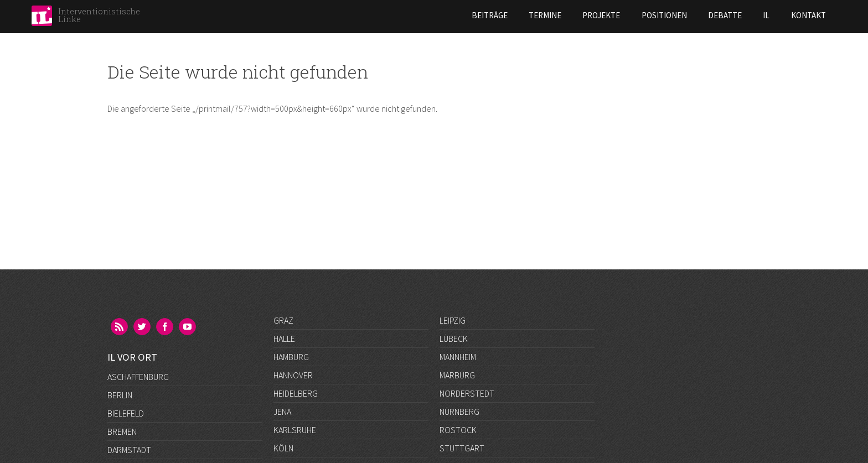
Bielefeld (126, 357)
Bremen (122, 375)
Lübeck (454, 339)
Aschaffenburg (138, 320)
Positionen (573, 15)
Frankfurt (128, 430)
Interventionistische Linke (99, 15)
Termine (454, 15)
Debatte (634, 15)
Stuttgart (462, 448)
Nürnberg (459, 412)
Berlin (120, 339)
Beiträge (398, 15)
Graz (283, 320)
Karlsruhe (295, 430)
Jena (282, 412)
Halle (284, 339)
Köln (283, 448)
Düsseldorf (131, 412)
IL (675, 15)
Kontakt (717, 15)
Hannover (293, 375)
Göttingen (129, 448)
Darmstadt (129, 393)
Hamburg (291, 357)
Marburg (457, 375)
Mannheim (458, 357)
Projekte (510, 15)
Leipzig (453, 320)
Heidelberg (296, 393)
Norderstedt (467, 393)
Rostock (458, 430)
